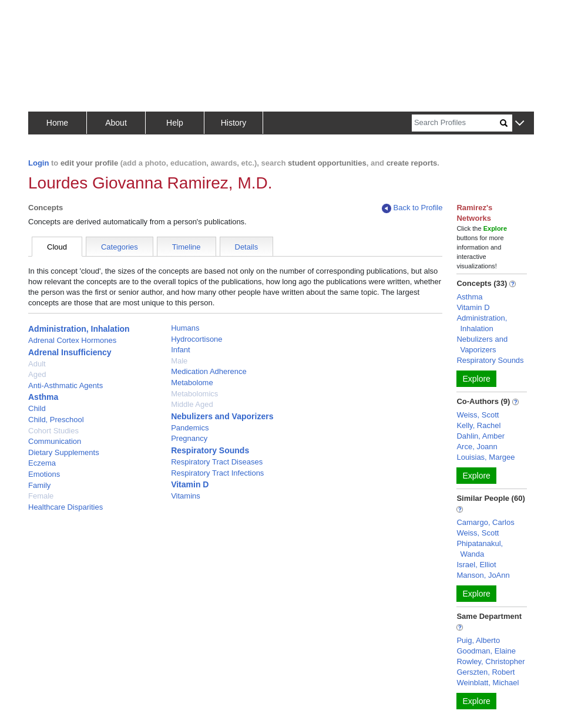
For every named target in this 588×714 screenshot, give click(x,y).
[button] (520, 124)
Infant (181, 350)
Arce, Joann (477, 447)
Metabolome (192, 383)
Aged (37, 374)
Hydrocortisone (196, 339)
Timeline (187, 247)
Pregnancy (189, 438)
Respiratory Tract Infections (217, 473)
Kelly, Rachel (478, 425)
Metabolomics (194, 394)
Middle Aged (192, 404)
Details (247, 247)
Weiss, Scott (478, 415)
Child (37, 408)
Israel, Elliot (476, 565)
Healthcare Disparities (65, 507)
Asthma (43, 397)
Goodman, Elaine (486, 651)
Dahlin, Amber (481, 436)
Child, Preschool (56, 420)
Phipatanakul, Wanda (480, 549)
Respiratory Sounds (210, 450)
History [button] (234, 123)
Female (41, 496)
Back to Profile (412, 208)
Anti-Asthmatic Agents (65, 385)
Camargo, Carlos (485, 522)
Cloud (57, 247)
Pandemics (190, 428)
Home (57, 123)
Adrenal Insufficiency (70, 352)
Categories (120, 247)
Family (39, 485)
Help (175, 123)
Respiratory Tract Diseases (217, 462)
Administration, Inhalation (79, 329)
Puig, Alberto (478, 640)
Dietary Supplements (64, 452)
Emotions (44, 474)
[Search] (456, 123)
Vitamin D (190, 484)
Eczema (42, 463)
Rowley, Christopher (490, 661)
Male (179, 361)
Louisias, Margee (485, 457)
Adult (37, 364)
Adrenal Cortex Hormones (72, 340)
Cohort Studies (53, 431)
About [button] (116, 123)
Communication (55, 441)
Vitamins (186, 496)
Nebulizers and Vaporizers (222, 416)
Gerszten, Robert (485, 672)
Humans (185, 328)
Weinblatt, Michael (488, 683)
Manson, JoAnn (483, 575)
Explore (476, 379)
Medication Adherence (209, 371)
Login (38, 163)
